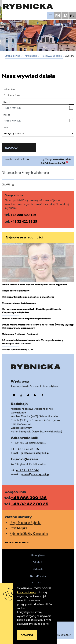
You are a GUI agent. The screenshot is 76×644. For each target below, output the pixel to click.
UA (65, 16)
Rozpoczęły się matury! (16, 291)
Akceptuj (27, 635)
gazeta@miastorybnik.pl (35, 453)
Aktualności (31, 56)
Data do (7, 115)
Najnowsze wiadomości (24, 237)
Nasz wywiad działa (52, 56)
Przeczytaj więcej (27, 592)
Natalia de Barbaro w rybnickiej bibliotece (27, 319)
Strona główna (13, 56)
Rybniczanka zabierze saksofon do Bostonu (28, 297)
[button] (71, 108)
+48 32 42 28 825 (27, 449)
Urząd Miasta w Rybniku (25, 523)
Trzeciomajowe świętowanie (19, 303)
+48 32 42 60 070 (28, 470)
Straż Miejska (18, 528)
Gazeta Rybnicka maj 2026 (18, 350)
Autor (6, 127)
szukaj (11, 148)
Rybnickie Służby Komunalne (29, 533)
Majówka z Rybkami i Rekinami (20, 334)
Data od (7, 102)
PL (72, 16)
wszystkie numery (17, 543)
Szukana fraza (9, 89)
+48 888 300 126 (24, 215)
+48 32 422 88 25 (24, 221)
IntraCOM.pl (66, 635)
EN (58, 16)
